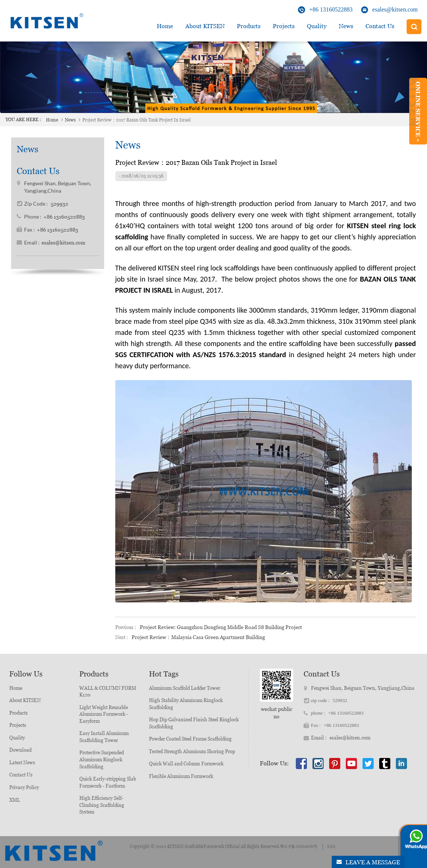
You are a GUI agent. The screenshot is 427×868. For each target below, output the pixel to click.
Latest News (22, 763)
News (346, 26)
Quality (317, 26)
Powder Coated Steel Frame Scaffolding (190, 739)
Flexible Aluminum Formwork (181, 776)
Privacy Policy (24, 787)
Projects (284, 26)
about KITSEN (205, 26)
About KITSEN (25, 700)
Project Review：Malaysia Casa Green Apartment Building (198, 637)
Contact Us (380, 26)
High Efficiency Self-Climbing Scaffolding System (102, 805)
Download (20, 750)
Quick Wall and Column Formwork (186, 764)
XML (15, 800)
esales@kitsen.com (395, 9)
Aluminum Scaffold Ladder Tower (185, 688)
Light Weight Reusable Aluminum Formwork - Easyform (104, 714)
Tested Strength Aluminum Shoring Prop (192, 751)
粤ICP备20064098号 (299, 847)
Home (165, 26)
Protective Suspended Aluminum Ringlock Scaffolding (102, 759)
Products (249, 26)
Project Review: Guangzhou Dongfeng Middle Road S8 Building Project (221, 627)
